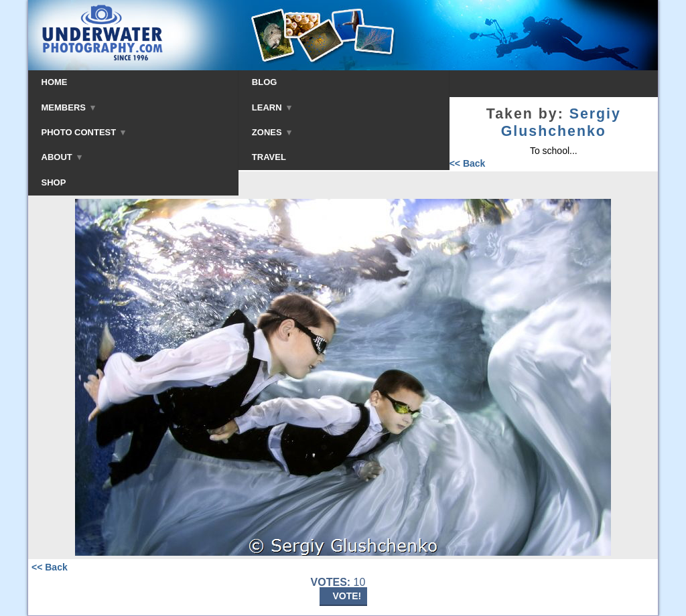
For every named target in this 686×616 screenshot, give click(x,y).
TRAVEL (269, 157)
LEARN (272, 107)
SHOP (54, 182)
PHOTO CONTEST (84, 132)
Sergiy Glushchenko (561, 123)
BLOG (265, 82)
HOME (55, 82)
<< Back (468, 163)
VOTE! (347, 596)
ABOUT (62, 157)
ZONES (272, 132)
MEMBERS (69, 107)
